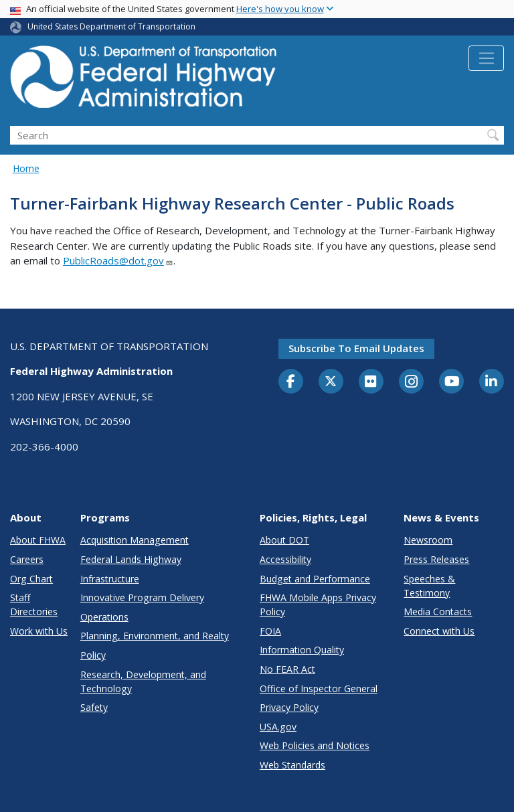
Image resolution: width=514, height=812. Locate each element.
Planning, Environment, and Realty (155, 636)
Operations (104, 617)
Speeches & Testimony (429, 586)
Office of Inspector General (319, 688)
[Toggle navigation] (486, 58)
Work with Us (39, 631)
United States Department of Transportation (111, 26)
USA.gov (278, 727)
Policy (93, 655)
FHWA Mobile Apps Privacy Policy (318, 604)
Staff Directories (34, 604)
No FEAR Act (287, 669)
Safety (94, 707)
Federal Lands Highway (131, 559)
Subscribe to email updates (356, 348)
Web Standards (292, 765)
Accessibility (285, 559)
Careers (27, 559)
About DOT (284, 540)
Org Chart (31, 579)
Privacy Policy (289, 707)
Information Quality (302, 650)
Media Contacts (438, 612)
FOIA (270, 631)
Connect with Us (439, 631)
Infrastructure (110, 579)
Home (26, 168)
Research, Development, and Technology (143, 681)
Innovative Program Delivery (142, 597)
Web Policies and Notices (315, 745)
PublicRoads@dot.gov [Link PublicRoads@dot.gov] (118, 260)
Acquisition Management (135, 540)
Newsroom (428, 540)
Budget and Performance (315, 579)
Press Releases (436, 559)
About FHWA (38, 540)
